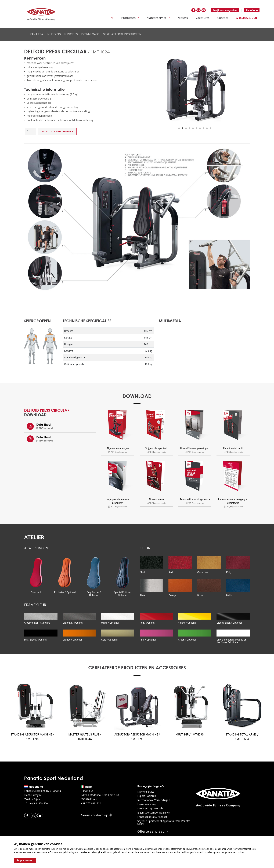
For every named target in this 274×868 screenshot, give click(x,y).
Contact (223, 18)
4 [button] (189, 128)
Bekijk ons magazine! (225, 10)
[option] (195, 91)
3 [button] (186, 128)
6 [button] (196, 128)
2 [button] (182, 128)
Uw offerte (252, 10)
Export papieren (147, 796)
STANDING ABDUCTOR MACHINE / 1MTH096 (32, 737)
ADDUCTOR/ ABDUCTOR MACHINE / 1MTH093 (137, 737)
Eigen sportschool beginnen (154, 813)
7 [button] (200, 128)
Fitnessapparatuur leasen (152, 817)
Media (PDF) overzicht (150, 808)
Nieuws (183, 18)
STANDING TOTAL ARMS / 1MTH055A (242, 737)
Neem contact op (96, 815)
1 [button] (179, 128)
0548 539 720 (246, 18)
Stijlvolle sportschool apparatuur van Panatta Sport (164, 822)
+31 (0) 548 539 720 (36, 803)
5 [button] (193, 128)
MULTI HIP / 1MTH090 (190, 735)
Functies (71, 34)
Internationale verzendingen (154, 800)
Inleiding (54, 34)
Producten (130, 18)
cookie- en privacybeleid (92, 852)
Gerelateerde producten (122, 34)
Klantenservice (158, 18)
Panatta (36, 34)
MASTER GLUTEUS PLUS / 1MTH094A (85, 737)
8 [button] (203, 128)
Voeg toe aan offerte (57, 131)
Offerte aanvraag (153, 831)
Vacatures (203, 18)
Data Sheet (44, 424)
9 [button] (207, 128)
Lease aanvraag (147, 804)
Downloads (90, 34)
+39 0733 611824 (91, 803)
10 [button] (210, 128)
